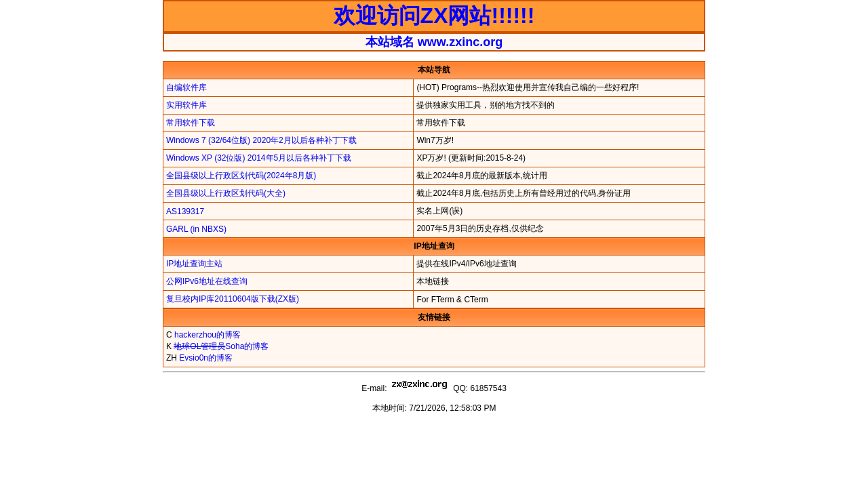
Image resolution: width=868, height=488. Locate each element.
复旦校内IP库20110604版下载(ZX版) (233, 299)
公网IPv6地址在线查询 (207, 281)
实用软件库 (186, 105)
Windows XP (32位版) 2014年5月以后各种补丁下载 (259, 158)
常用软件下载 (191, 123)
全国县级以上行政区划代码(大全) (226, 193)
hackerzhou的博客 (208, 335)
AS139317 (185, 211)
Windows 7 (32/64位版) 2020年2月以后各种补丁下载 (261, 140)
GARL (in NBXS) (196, 229)
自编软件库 (186, 87)
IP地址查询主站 (194, 264)
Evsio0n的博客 (206, 358)
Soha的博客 (221, 346)
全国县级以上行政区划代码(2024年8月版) (241, 176)
